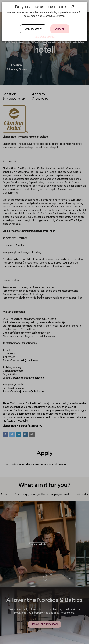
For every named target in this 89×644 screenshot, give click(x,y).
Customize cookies (44, 37)
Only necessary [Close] (33, 29)
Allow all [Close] (60, 29)
